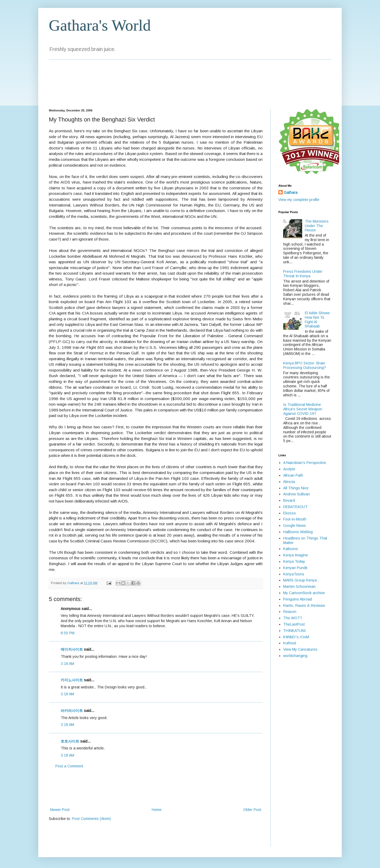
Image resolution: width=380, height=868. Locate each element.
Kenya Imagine (296, 555)
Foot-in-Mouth (295, 519)
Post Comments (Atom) (91, 819)
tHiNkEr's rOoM (296, 637)
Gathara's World (100, 25)
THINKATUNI (294, 631)
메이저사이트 (72, 649)
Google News (294, 526)
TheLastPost (294, 624)
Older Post (252, 810)
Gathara (291, 193)
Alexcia (289, 482)
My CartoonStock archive (304, 593)
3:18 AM (67, 664)
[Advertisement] (156, 788)
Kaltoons (291, 549)
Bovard (289, 500)
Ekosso (289, 513)
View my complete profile (299, 200)
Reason (290, 612)
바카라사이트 (72, 711)
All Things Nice (296, 488)
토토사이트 (70, 741)
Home (157, 810)
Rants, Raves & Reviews (304, 606)
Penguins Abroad (298, 599)
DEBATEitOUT (295, 507)
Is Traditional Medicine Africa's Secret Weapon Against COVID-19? (303, 409)
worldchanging (295, 656)
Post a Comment (69, 766)
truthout (290, 643)
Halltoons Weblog (298, 532)
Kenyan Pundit (295, 568)
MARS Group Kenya (300, 580)
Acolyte (289, 469)
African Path (293, 475)
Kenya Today (294, 561)
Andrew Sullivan (296, 494)
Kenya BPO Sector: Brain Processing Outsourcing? (305, 365)
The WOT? (293, 618)
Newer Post (60, 810)
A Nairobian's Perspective (305, 463)
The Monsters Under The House (317, 226)
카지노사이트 (72, 680)
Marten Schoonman (299, 587)
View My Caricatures (300, 649)
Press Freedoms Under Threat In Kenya (303, 274)
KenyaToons (294, 574)
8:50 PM (68, 633)
